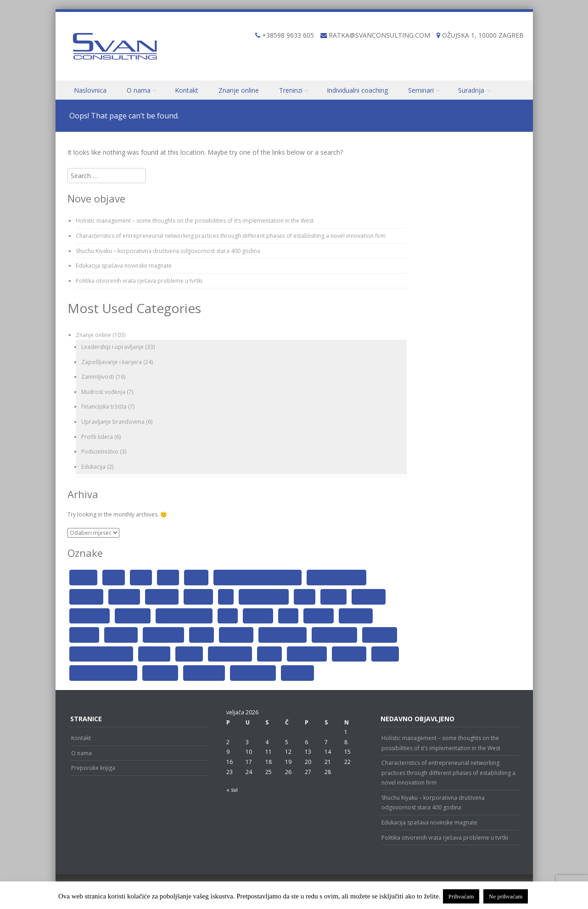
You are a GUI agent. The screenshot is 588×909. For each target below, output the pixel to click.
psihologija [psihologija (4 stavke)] (380, 634)
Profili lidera (97, 437)
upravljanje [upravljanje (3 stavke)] (349, 654)
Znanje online (239, 90)
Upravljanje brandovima (113, 422)
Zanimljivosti (98, 377)
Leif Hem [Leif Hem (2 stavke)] (258, 616)
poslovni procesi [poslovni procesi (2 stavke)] (283, 634)
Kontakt (187, 90)
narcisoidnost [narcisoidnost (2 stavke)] (164, 634)
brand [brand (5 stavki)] (141, 577)
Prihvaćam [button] (461, 896)
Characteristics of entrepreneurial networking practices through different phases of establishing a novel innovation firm (231, 236)
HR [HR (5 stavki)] (226, 596)
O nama (139, 90)
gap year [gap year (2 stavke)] (198, 596)
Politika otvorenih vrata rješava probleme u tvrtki (139, 281)
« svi (232, 790)
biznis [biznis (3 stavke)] (114, 577)
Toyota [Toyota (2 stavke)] (269, 654)
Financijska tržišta (104, 407)
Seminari (421, 90)
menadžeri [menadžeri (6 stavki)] (356, 616)
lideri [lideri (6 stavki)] (288, 616)
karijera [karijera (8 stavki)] (333, 596)
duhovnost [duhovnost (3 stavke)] (86, 596)
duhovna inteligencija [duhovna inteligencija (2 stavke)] (337, 577)
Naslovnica (90, 90)
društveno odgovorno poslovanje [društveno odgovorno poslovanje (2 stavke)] (258, 577)
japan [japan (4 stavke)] (305, 596)
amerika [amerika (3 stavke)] (83, 577)
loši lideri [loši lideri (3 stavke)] (319, 616)
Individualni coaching (357, 90)
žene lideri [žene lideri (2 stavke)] (297, 673)
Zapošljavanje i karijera (112, 362)
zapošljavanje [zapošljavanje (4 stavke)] (204, 673)
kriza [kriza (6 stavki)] (228, 616)
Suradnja (471, 90)
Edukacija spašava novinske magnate (124, 266)
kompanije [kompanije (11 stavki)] (369, 596)
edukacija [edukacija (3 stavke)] (124, 596)
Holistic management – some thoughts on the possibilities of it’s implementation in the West (195, 221)
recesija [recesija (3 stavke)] (189, 654)
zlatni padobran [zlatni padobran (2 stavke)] (253, 673)
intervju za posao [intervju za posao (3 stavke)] (264, 596)
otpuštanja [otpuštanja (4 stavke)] (236, 634)
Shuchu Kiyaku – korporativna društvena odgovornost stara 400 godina (168, 251)
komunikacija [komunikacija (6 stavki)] (90, 616)
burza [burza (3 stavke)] (168, 577)
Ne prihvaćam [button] (506, 896)
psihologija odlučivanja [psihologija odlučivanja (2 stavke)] (101, 654)
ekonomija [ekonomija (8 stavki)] (162, 596)
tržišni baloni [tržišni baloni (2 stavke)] (307, 654)
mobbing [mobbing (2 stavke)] (84, 634)
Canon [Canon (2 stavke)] (196, 577)
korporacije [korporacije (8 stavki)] (132, 616)
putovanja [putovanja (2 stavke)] (154, 654)
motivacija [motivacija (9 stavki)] (121, 634)
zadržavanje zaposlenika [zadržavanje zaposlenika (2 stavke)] (104, 673)
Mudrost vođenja (103, 392)
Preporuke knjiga (93, 768)
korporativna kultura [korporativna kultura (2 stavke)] (184, 616)
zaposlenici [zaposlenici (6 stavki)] (160, 673)
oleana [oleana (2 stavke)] (202, 634)
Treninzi (291, 90)
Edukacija (93, 467)
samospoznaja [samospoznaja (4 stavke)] (230, 654)
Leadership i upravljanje (112, 347)
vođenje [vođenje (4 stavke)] (385, 654)
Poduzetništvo (100, 452)
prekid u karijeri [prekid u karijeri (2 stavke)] (334, 634)
